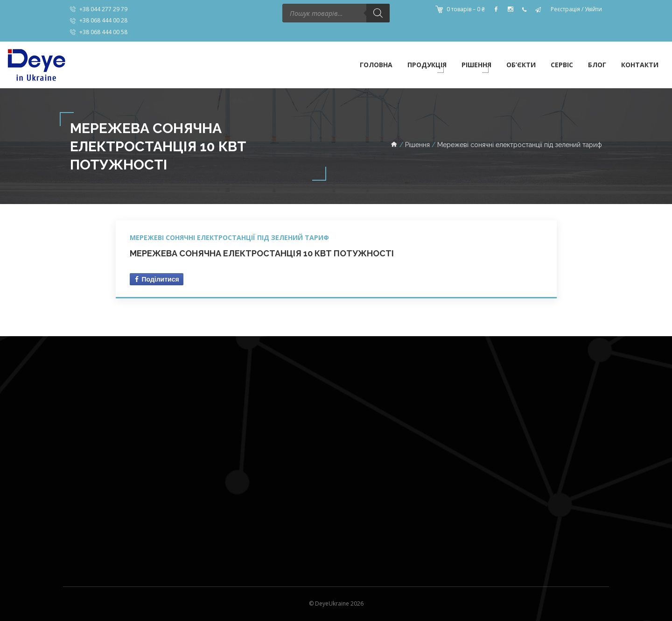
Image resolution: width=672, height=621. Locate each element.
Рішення (476, 65)
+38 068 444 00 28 (103, 20)
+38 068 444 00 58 (103, 32)
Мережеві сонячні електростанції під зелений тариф (229, 237)
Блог (597, 65)
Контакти (640, 65)
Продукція (427, 65)
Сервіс (562, 65)
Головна (376, 65)
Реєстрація (565, 9)
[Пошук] (378, 13)
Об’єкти (521, 65)
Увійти (593, 9)
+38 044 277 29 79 (103, 9)
